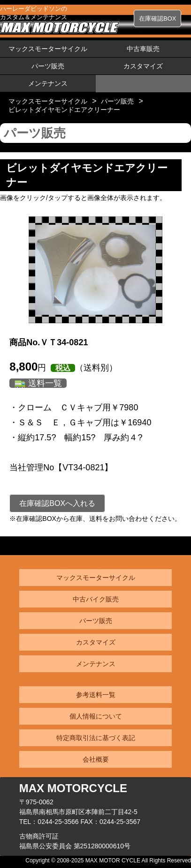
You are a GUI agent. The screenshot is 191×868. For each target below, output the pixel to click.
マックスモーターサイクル (48, 49)
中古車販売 (143, 49)
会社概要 (96, 759)
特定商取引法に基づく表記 (96, 738)
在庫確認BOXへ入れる (57, 503)
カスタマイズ (143, 66)
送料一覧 (45, 383)
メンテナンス (48, 83)
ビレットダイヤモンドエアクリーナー (64, 110)
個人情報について (96, 716)
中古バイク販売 (96, 599)
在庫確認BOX (157, 19)
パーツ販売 (48, 66)
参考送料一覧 (96, 695)
